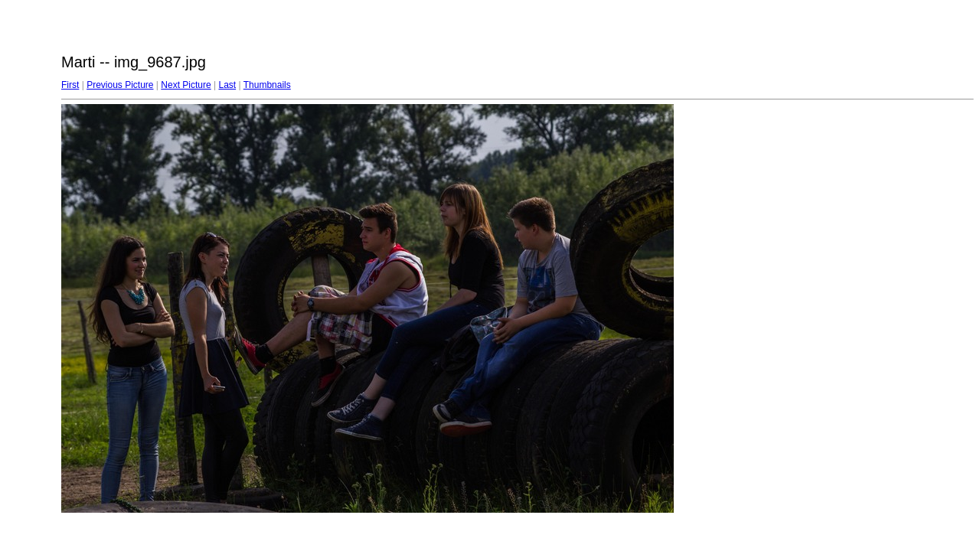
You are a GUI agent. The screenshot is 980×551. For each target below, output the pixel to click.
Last (227, 85)
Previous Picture (120, 85)
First (70, 85)
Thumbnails (267, 85)
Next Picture (186, 85)
